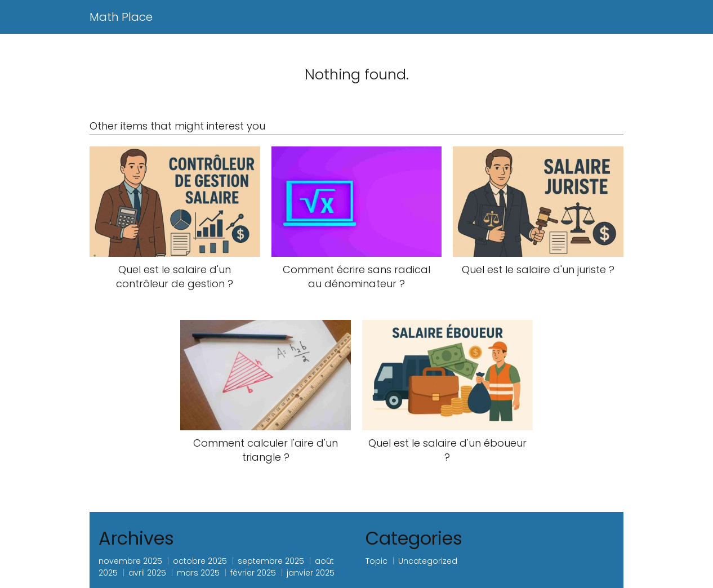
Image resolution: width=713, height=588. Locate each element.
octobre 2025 (200, 561)
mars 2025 (198, 573)
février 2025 (253, 573)
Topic (376, 561)
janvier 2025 (311, 573)
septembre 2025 (271, 561)
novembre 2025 (130, 561)
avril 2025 (147, 573)
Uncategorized (428, 561)
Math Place (121, 17)
